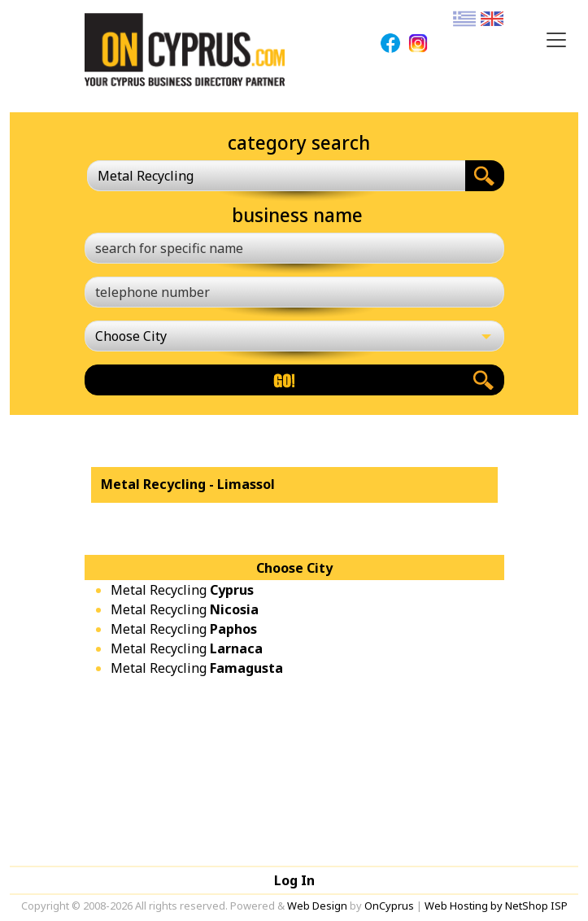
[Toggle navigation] (556, 40)
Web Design (317, 906)
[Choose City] (294, 336)
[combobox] (276, 176)
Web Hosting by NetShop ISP (496, 906)
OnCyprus (389, 906)
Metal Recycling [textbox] (146, 176)
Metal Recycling (182, 590)
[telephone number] (294, 292)
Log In (294, 880)
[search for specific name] (294, 248)
